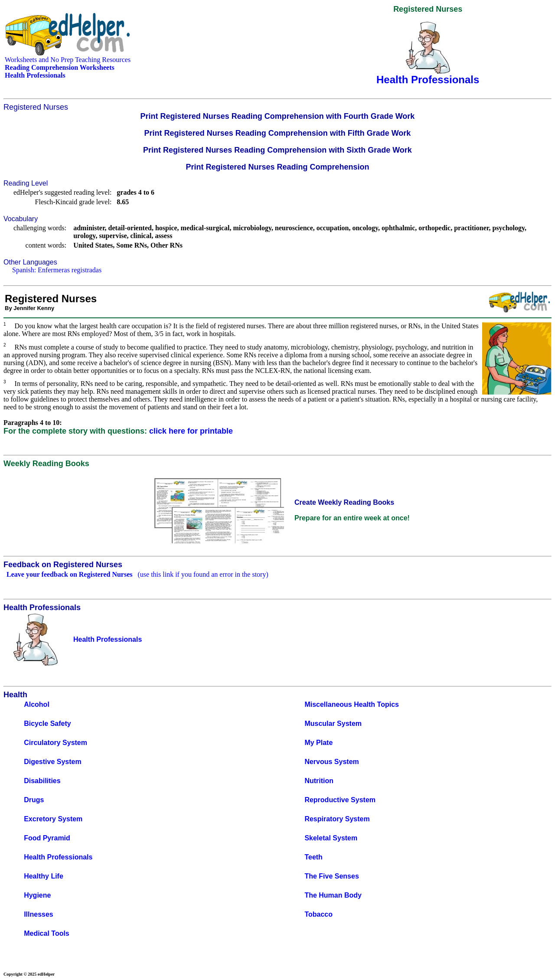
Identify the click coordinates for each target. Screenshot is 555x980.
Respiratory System (337, 819)
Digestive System (53, 762)
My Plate (318, 743)
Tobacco (318, 914)
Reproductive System (340, 800)
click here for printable (191, 431)
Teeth (313, 857)
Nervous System (331, 762)
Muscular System (333, 724)
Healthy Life (44, 876)
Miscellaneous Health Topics (352, 704)
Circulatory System (55, 743)
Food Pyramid (47, 838)
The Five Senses (331, 876)
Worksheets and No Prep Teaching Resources (68, 60)
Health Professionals (58, 857)
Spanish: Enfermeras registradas (57, 270)
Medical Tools (47, 933)
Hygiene (37, 895)
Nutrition (319, 781)
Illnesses (39, 914)
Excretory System (53, 819)
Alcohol (37, 704)
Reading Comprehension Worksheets (60, 67)
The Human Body (333, 895)
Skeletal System (331, 838)
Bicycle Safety (47, 724)
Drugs (34, 800)
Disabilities (42, 781)
